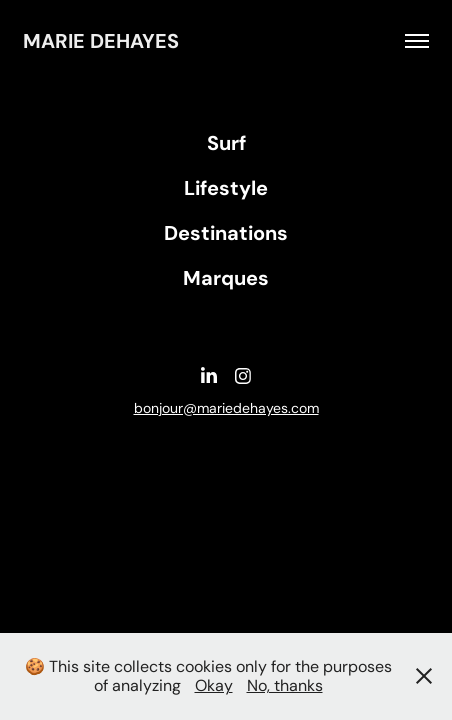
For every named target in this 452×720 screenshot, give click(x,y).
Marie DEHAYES (101, 41)
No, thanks (285, 685)
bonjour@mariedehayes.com (226, 408)
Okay (214, 685)
